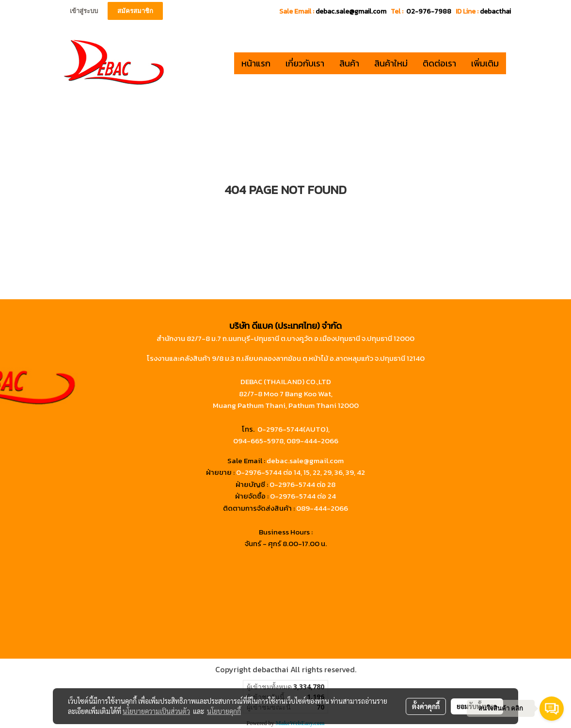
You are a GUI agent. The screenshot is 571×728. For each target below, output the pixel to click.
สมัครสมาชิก (135, 11)
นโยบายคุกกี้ (224, 711)
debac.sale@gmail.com (305, 461)
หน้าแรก (256, 63)
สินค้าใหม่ (391, 63)
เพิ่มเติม (485, 63)
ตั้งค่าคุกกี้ (426, 706)
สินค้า (349, 63)
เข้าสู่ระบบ (84, 11)
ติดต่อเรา (439, 63)
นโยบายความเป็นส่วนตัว (156, 711)
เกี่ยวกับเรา (305, 63)
